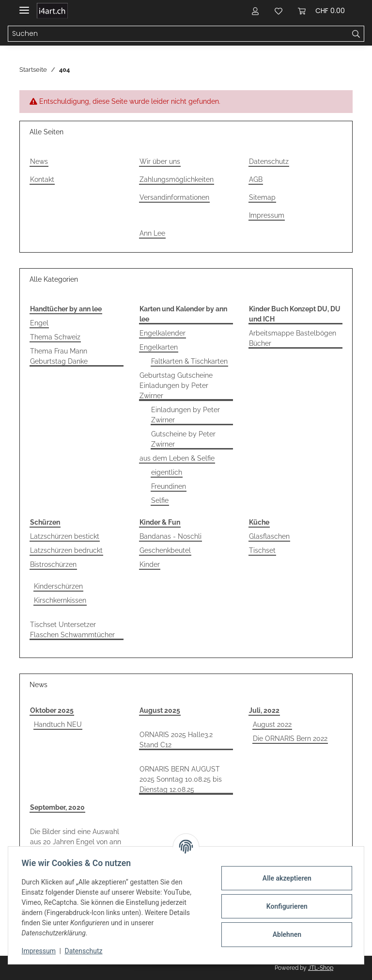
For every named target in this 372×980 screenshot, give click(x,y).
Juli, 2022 (264, 710)
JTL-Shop (321, 968)
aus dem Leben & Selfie (177, 458)
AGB (256, 179)
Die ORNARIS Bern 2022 (290, 739)
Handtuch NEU (58, 724)
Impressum (267, 215)
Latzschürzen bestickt (65, 536)
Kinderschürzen (58, 586)
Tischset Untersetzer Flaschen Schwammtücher (72, 630)
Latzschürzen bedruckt (66, 550)
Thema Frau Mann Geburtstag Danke (59, 356)
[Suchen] (178, 34)
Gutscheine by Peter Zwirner (183, 439)
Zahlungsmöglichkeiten (177, 179)
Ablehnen (285, 934)
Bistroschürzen (53, 564)
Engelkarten (159, 347)
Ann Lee (152, 233)
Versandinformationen (174, 197)
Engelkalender (163, 333)
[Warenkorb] (321, 11)
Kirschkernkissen (60, 600)
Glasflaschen (269, 536)
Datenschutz (269, 161)
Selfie (160, 500)
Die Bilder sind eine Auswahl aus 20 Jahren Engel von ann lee (76, 842)
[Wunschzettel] (279, 11)
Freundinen (169, 486)
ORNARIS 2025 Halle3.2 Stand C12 (176, 740)
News (39, 161)
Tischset (262, 550)
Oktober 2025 (52, 710)
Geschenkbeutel (165, 550)
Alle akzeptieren (285, 878)
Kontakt (42, 179)
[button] (255, 11)
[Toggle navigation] (24, 6)
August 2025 (160, 710)
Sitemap (262, 197)
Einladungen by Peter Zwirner (186, 415)
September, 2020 (57, 807)
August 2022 (272, 724)
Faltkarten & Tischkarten (189, 361)
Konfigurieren (285, 906)
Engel (39, 323)
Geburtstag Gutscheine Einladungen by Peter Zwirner (176, 386)
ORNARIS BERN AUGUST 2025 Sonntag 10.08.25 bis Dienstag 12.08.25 (181, 779)
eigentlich (167, 472)
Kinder (150, 564)
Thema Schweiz (55, 337)
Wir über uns (160, 161)
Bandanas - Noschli (170, 536)
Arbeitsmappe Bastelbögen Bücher (293, 338)
